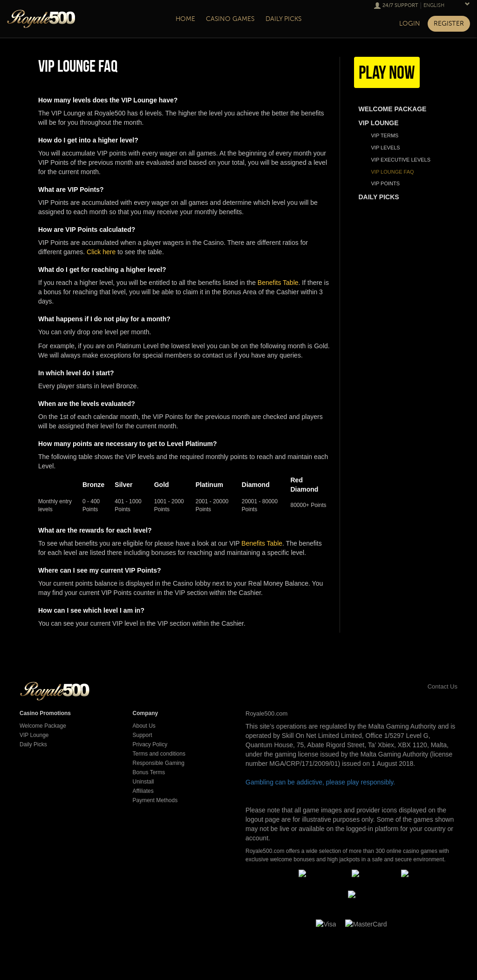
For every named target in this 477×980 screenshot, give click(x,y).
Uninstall (143, 782)
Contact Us (432, 686)
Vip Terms (385, 135)
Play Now (387, 72)
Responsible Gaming (159, 763)
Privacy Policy (150, 744)
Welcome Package (43, 726)
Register (449, 24)
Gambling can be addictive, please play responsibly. (320, 782)
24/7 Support (400, 5)
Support (143, 735)
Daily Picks (33, 744)
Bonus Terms (149, 772)
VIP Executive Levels (401, 160)
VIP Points (386, 183)
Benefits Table (278, 283)
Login (410, 24)
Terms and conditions (159, 754)
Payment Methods (155, 800)
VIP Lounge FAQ (393, 172)
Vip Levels (386, 148)
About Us (144, 726)
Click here (101, 252)
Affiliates (143, 791)
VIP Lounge (34, 735)
